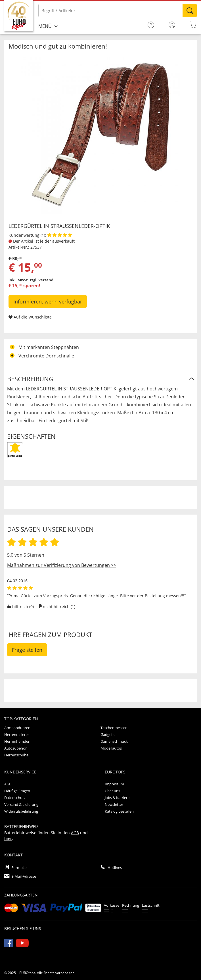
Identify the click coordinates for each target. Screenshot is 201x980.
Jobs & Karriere (117, 798)
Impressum (114, 784)
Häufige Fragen (17, 791)
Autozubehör (15, 748)
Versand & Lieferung (21, 804)
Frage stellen (27, 650)
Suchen (190, 11)
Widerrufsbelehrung (21, 811)
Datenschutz (15, 798)
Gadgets (107, 735)
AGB (8, 784)
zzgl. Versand (42, 280)
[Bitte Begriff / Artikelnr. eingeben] (118, 11)
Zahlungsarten (21, 895)
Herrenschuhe (16, 755)
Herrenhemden (17, 741)
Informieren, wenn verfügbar (48, 301)
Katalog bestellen (119, 811)
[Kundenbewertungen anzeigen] (60, 235)
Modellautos (111, 748)
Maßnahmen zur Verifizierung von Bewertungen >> (62, 565)
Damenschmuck (114, 741)
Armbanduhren (17, 728)
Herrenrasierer (17, 735)
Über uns (112, 791)
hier (8, 838)
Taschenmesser (114, 728)
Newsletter (114, 804)
